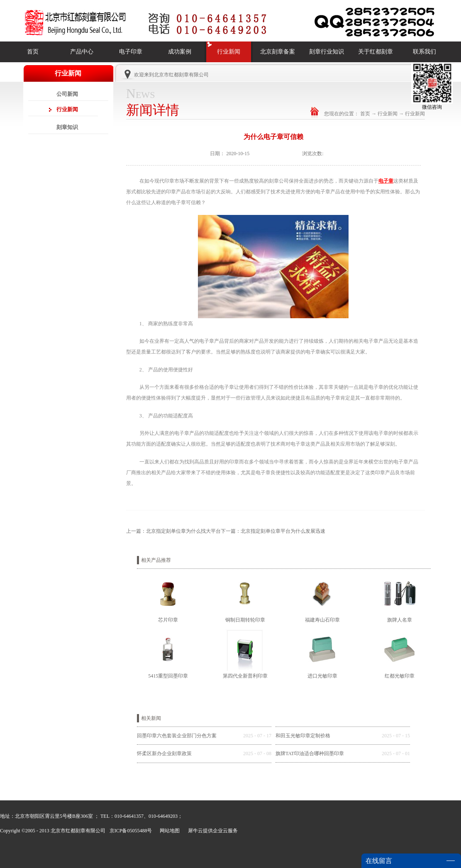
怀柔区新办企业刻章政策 (164, 753)
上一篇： (173, 531)
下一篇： (273, 531)
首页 (33, 52)
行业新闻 (388, 114)
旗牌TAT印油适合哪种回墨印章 (310, 753)
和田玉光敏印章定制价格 (303, 736)
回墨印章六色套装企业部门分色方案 (177, 736)
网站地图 (168, 831)
